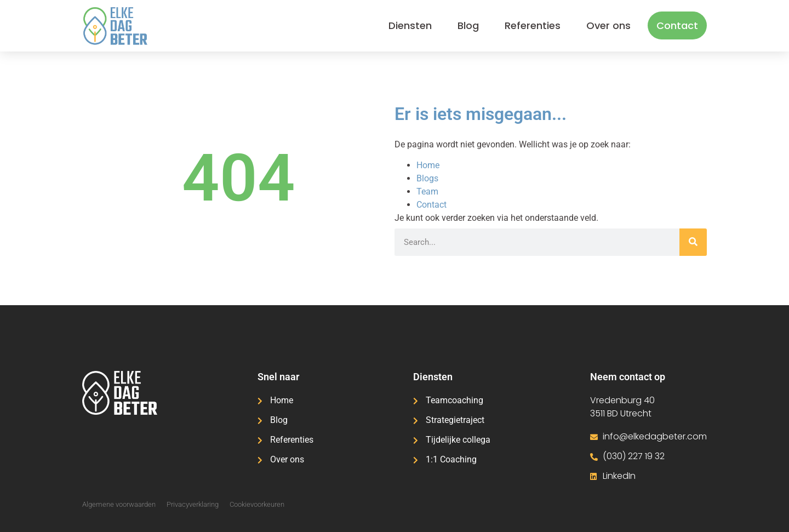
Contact (677, 25)
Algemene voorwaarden (119, 504)
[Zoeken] (693, 242)
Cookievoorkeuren (257, 504)
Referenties (533, 25)
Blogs (427, 178)
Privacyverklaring (193, 504)
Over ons (608, 25)
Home (428, 165)
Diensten (410, 25)
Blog (468, 25)
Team (427, 191)
